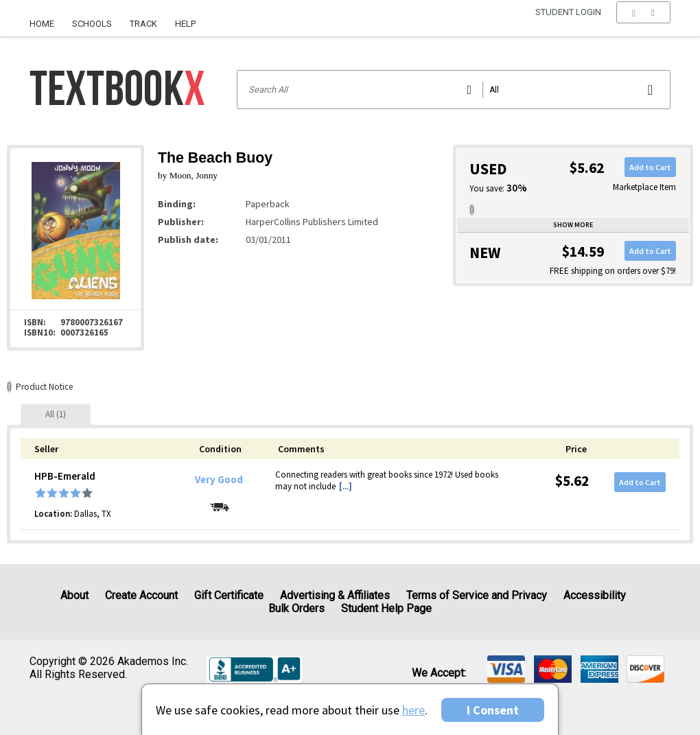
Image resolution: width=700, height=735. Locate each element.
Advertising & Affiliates (335, 595)
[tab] (56, 414)
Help (185, 24)
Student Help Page (386, 608)
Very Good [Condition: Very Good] (219, 480)
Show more (573, 225)
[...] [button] (346, 486)
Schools (92, 24)
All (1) (56, 414)
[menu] (643, 24)
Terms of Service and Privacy (477, 595)
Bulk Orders (296, 608)
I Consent (493, 710)
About (74, 595)
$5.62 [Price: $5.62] (572, 481)
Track (143, 24)
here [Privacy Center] (413, 710)
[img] (506, 669)
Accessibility (595, 595)
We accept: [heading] (439, 673)
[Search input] (454, 90)
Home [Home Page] (42, 24)
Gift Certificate (229, 595)
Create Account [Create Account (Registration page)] (141, 595)
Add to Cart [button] (650, 167)
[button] (643, 24)
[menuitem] (46, 19)
